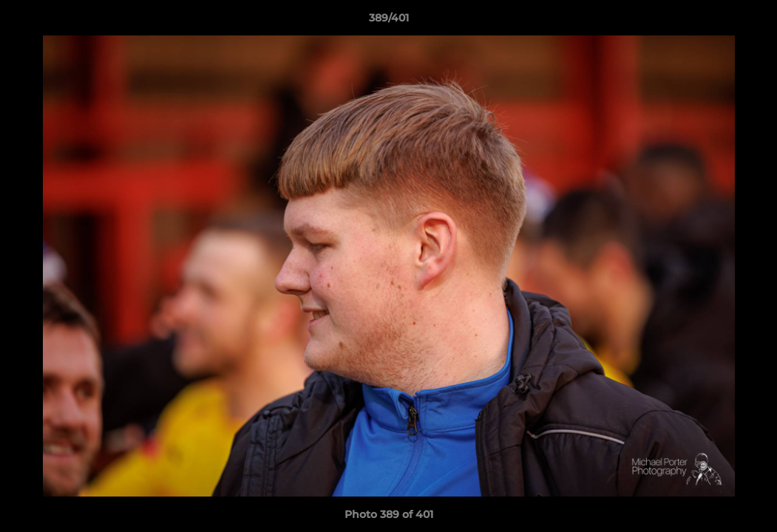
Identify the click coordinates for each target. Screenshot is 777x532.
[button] (750, 21)
